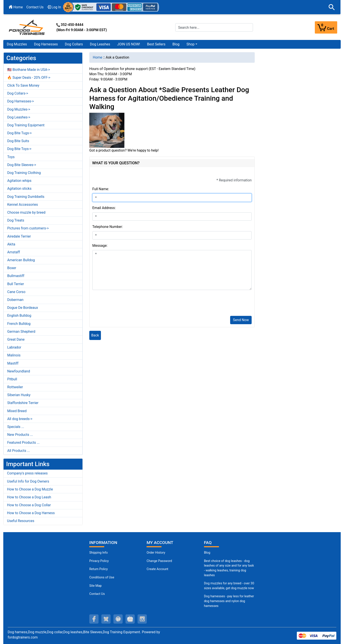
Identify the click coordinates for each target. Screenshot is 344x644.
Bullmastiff (16, 276)
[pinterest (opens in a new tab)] (118, 619)
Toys (11, 157)
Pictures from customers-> (28, 228)
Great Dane (16, 339)
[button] (332, 7)
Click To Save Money (23, 85)
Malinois (14, 355)
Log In (54, 7)
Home (16, 7)
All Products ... (19, 451)
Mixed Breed (17, 411)
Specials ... (16, 427)
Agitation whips (19, 181)
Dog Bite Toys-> (19, 149)
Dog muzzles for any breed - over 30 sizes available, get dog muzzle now (229, 586)
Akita (11, 244)
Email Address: (104, 208)
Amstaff (14, 252)
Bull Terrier (16, 284)
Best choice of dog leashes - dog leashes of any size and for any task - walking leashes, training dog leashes (229, 568)
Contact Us (35, 7)
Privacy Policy (99, 561)
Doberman (15, 300)
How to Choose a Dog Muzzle (30, 489)
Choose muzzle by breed (26, 212)
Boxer (12, 268)
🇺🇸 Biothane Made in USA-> (29, 70)
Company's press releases (27, 473)
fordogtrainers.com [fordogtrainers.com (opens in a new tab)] (23, 637)
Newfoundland (19, 371)
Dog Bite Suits (18, 141)
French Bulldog (19, 324)
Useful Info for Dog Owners (28, 481)
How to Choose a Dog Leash (29, 497)
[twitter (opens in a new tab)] (106, 619)
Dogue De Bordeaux (23, 308)
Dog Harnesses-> (21, 101)
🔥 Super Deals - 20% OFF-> (29, 78)
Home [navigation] (98, 57)
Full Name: (101, 189)
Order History (156, 553)
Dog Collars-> (18, 93)
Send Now (241, 320)
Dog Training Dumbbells (26, 197)
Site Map (95, 586)
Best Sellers (156, 44)
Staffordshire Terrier (23, 403)
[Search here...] (214, 27)
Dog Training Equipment (26, 125)
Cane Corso (16, 292)
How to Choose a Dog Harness (31, 513)
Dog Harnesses (46, 44)
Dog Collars (74, 44)
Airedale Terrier (19, 236)
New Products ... (20, 435)
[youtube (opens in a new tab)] (130, 619)
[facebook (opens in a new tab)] (94, 619)
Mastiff (13, 363)
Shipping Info (99, 553)
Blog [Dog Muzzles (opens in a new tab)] (207, 553)
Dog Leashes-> (19, 117)
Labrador (14, 347)
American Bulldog (21, 260)
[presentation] (126, 304)
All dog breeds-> (20, 419)
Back (95, 335)
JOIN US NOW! (129, 44)
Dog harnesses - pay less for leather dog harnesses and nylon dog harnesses (229, 601)
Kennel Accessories (23, 205)
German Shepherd (21, 332)
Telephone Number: (108, 227)
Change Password (159, 561)
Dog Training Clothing (24, 173)
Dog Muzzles (17, 44)
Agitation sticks (19, 189)
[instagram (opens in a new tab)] (142, 619)
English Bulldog (19, 316)
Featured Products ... (23, 443)
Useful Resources (21, 521)
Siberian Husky (19, 395)
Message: (100, 246)
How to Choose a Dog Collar (29, 505)
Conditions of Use (102, 577)
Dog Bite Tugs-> (19, 133)
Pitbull (12, 379)
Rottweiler (15, 387)
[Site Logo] (27, 27)
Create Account (157, 569)
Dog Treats (16, 220)
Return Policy (99, 569)
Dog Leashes (100, 44)
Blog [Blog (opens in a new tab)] (176, 44)
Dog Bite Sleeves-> (22, 165)
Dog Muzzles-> (19, 109)
